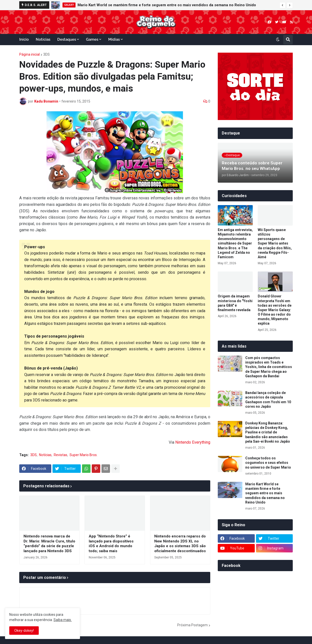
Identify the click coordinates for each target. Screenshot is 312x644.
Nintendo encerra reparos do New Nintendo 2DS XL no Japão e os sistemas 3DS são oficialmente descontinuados (180, 544)
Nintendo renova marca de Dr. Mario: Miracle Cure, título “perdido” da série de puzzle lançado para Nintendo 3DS (49, 544)
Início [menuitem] (24, 39)
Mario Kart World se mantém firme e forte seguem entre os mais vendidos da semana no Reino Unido (167, 5)
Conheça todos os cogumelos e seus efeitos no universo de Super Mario (268, 463)
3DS (46, 54)
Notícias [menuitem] (43, 39)
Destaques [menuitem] (67, 39)
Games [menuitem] (92, 39)
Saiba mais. (63, 620)
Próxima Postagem (192, 625)
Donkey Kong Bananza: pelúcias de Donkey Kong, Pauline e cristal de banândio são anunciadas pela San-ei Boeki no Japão (268, 432)
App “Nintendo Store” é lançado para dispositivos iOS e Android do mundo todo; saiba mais (111, 544)
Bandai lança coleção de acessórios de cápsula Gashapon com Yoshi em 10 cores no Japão (268, 400)
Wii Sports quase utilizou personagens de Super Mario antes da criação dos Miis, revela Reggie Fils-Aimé (275, 243)
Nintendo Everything (193, 442)
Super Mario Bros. (83, 455)
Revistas (60, 455)
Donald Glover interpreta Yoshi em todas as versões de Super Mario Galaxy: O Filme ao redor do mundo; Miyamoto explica (275, 310)
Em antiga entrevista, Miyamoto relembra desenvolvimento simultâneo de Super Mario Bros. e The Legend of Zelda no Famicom (235, 243)
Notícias (45, 455)
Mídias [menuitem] (114, 39)
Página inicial (29, 54)
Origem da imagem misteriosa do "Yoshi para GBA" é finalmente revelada (235, 303)
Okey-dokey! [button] (24, 631)
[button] (282, 5)
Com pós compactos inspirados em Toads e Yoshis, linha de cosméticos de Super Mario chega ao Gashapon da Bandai (269, 367)
